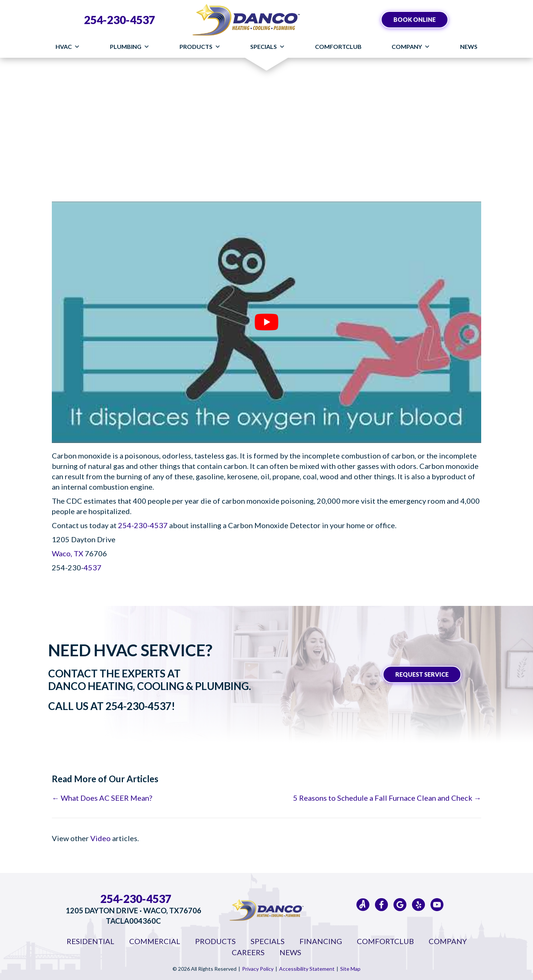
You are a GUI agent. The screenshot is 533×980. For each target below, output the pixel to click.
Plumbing (130, 47)
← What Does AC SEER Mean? (102, 798)
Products (200, 47)
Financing (321, 941)
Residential (90, 941)
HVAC (68, 47)
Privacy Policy (258, 969)
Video (100, 838)
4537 (93, 567)
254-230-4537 (120, 20)
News (469, 46)
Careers (248, 952)
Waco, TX (68, 553)
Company (411, 47)
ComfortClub (338, 46)
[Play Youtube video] (266, 322)
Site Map (350, 969)
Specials (268, 47)
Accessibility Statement (307, 969)
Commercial (155, 941)
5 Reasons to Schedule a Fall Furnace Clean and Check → (387, 798)
